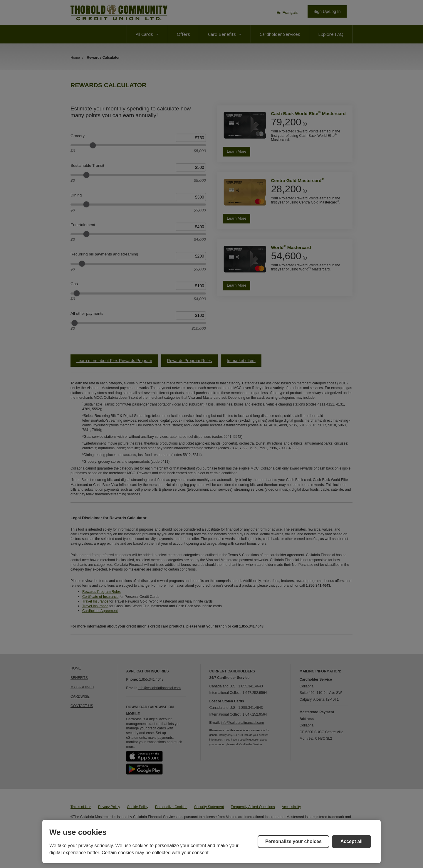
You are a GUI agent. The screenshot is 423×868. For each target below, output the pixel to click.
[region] (211, 842)
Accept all (352, 841)
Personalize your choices (293, 841)
